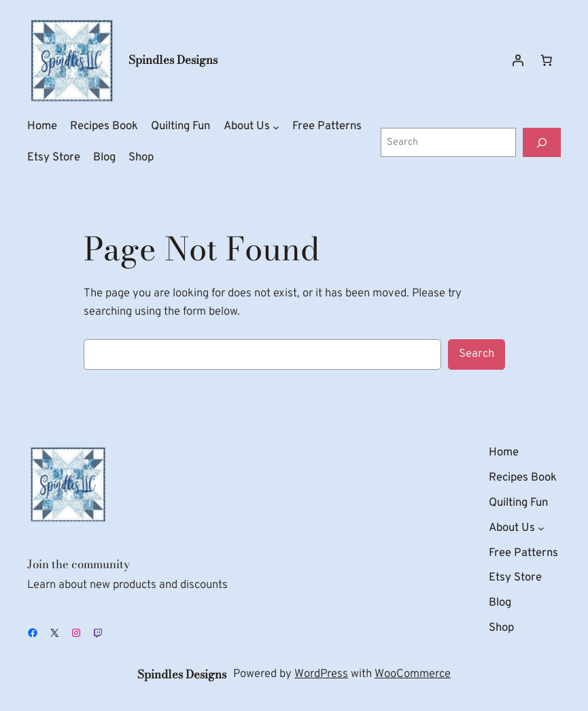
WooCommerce (413, 674)
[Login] (518, 60)
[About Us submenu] (276, 127)
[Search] (542, 142)
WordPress (321, 674)
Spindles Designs (173, 60)
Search (477, 354)
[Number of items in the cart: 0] (547, 60)
